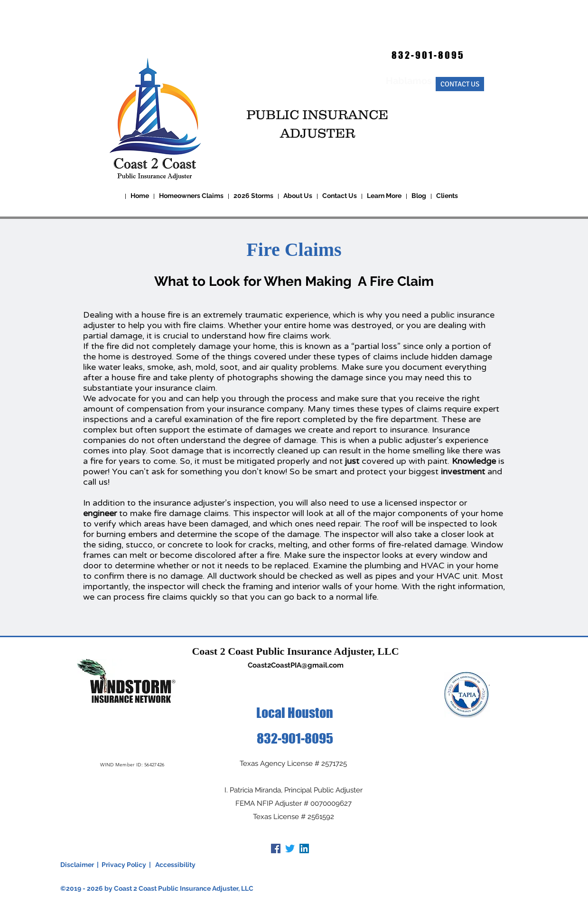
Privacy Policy (124, 865)
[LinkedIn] (304, 848)
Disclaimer (77, 865)
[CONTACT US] (460, 84)
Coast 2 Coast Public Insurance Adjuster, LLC (295, 651)
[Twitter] (290, 848)
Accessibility (175, 865)
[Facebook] (276, 848)
